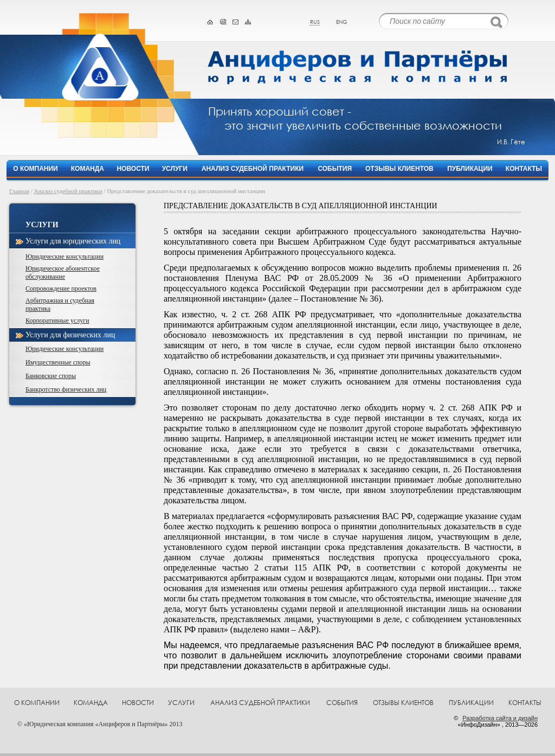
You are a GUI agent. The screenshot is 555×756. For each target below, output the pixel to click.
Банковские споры (51, 376)
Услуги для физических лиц (70, 335)
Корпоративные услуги (57, 321)
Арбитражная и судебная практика (60, 305)
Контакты (524, 169)
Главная (19, 191)
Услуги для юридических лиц (73, 241)
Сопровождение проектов (61, 289)
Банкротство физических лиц (66, 389)
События (335, 169)
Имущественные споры (58, 362)
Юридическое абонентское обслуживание (63, 273)
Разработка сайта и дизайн (500, 718)
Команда (88, 169)
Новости (133, 169)
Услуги (175, 169)
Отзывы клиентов (399, 169)
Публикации (470, 169)
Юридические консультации (64, 257)
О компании (36, 169)
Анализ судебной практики (253, 169)
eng (342, 22)
